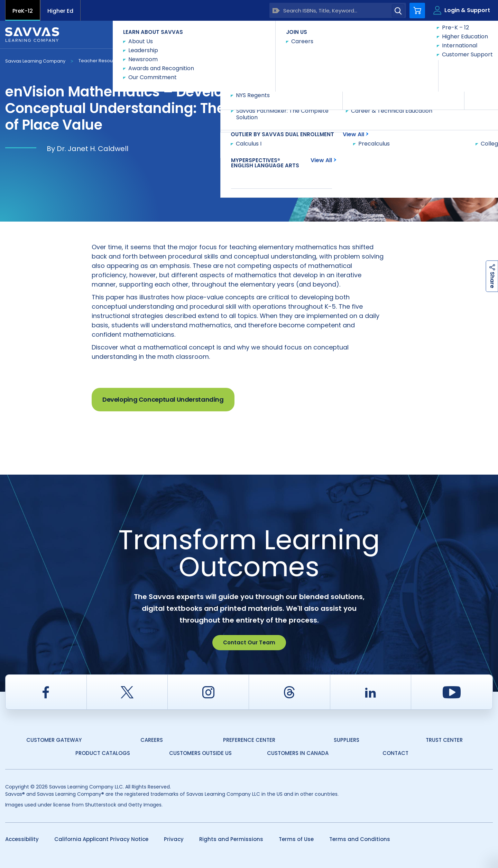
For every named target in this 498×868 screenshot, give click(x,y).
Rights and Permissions (231, 839)
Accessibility (22, 839)
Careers (152, 740)
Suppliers (347, 740)
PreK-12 (23, 11)
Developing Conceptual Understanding (163, 399)
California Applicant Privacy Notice (101, 839)
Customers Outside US (200, 753)
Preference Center (249, 740)
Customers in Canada (298, 753)
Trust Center (444, 740)
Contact (395, 753)
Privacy (174, 839)
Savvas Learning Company (35, 61)
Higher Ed (60, 11)
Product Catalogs (103, 753)
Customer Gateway (54, 740)
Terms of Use (296, 839)
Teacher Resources (101, 61)
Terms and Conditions (360, 839)
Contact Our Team (249, 642)
